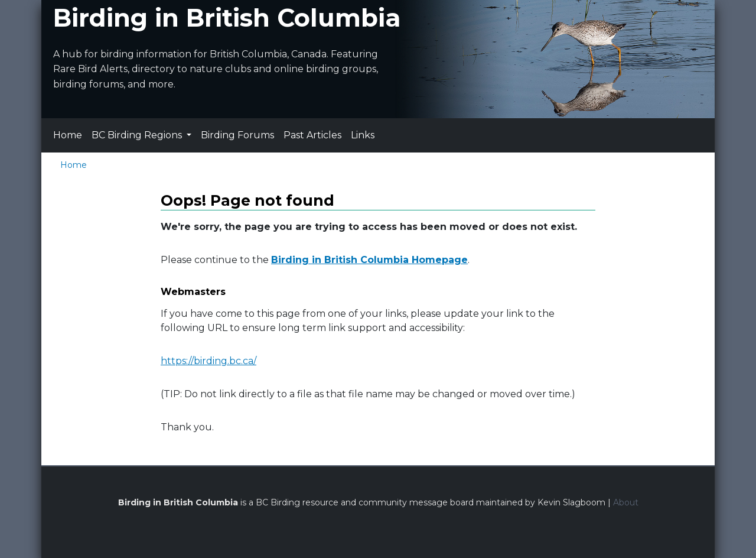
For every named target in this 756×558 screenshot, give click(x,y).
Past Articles (312, 135)
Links (363, 135)
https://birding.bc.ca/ (208, 361)
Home (68, 135)
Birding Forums (237, 135)
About (626, 502)
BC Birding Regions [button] (138, 135)
